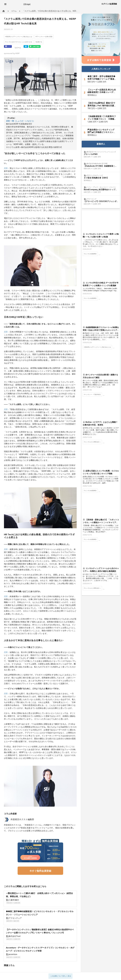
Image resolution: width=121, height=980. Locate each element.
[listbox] (101, 178)
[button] (5, 4)
